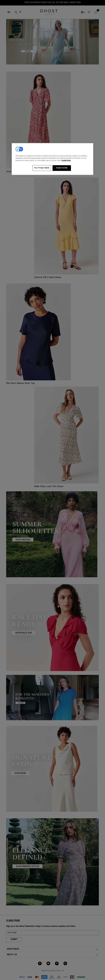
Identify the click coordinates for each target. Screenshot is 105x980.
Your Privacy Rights (42, 168)
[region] (52, 159)
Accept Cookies (62, 168)
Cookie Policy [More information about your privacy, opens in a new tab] (66, 161)
